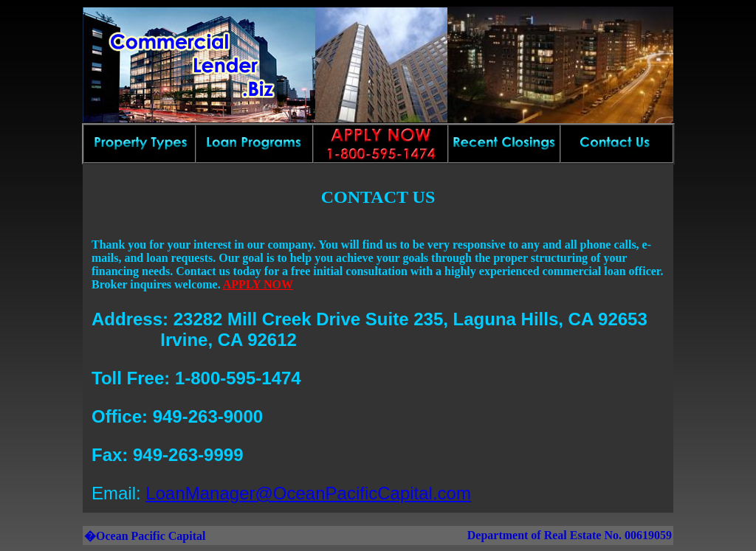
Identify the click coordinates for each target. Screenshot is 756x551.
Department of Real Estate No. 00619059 (570, 535)
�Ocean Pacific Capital (145, 536)
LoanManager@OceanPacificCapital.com (308, 493)
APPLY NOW (258, 284)
